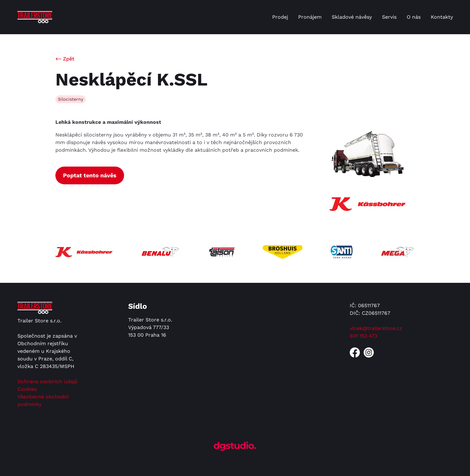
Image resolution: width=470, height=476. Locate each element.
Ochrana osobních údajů (47, 381)
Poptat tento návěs (90, 175)
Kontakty (442, 17)
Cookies (27, 389)
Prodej (280, 17)
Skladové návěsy (352, 17)
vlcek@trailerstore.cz (376, 328)
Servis (389, 17)
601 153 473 (363, 336)
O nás (414, 17)
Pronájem (310, 17)
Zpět (69, 59)
